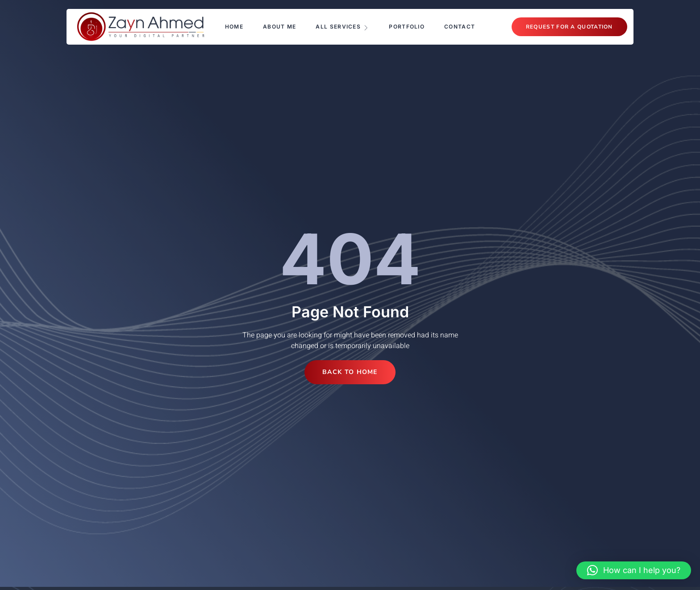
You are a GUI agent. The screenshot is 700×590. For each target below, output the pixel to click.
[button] (634, 570)
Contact (460, 27)
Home (234, 27)
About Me (279, 27)
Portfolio (407, 27)
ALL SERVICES (342, 27)
